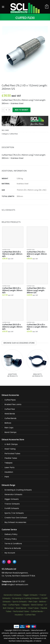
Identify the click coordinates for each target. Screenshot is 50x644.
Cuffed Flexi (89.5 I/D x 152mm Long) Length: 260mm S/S (36, 290)
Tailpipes (8, 463)
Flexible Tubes (11, 458)
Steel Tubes (33, 608)
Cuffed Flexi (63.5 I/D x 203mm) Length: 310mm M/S (12, 327)
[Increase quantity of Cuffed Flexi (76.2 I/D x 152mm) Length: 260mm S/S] (9, 110)
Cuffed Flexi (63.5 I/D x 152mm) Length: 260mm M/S (12, 254)
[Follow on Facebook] (4, 562)
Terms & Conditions (13, 544)
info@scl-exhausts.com (18, 585)
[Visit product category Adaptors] (13, 364)
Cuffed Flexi (25, 18)
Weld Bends (10, 414)
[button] (3, 7)
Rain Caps (9, 428)
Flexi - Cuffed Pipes (11, 605)
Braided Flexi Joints (13, 404)
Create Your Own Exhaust (16, 518)
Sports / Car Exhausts (14, 513)
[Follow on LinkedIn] (15, 562)
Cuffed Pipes (10, 400)
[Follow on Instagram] (9, 562)
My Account (10, 553)
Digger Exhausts (12, 499)
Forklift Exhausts (12, 508)
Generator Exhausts (13, 494)
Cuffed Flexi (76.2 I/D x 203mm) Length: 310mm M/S (37, 254)
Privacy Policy (11, 539)
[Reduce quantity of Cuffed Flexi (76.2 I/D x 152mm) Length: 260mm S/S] (3, 110)
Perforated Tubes (12, 454)
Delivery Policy (11, 534)
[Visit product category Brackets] (38, 364)
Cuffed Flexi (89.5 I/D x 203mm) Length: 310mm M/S (12, 290)
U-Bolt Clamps (11, 444)
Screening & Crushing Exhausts (18, 490)
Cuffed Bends (10, 418)
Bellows (8, 423)
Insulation (9, 472)
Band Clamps (10, 432)
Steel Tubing (10, 449)
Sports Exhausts (20, 602)
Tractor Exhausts (12, 504)
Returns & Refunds (13, 548)
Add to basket (22, 110)
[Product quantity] (6, 110)
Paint (7, 477)
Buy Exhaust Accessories (15, 522)
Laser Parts (9, 467)
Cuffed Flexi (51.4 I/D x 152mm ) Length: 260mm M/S (37, 327)
